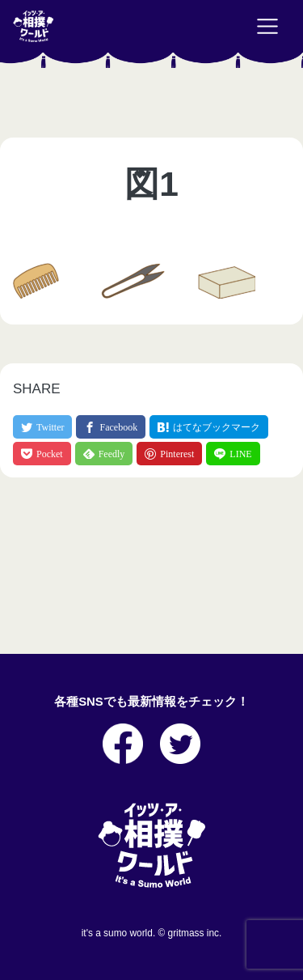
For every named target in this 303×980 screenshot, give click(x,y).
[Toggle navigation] (267, 27)
